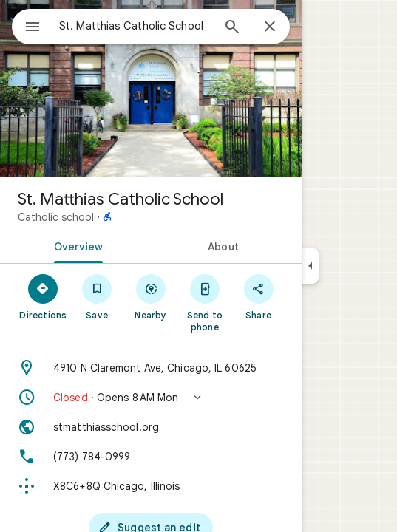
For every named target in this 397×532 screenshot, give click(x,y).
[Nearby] (151, 296)
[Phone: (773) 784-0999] (151, 457)
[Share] (258, 296)
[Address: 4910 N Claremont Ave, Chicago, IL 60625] (151, 368)
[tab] (75, 245)
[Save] (97, 296)
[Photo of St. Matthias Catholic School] (151, 89)
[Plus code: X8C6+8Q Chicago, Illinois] (151, 486)
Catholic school (56, 217)
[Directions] (43, 296)
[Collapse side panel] (310, 266)
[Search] (232, 28)
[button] (151, 398)
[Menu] (33, 28)
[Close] (270, 27)
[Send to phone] (204, 302)
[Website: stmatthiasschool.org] (151, 427)
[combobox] (135, 26)
